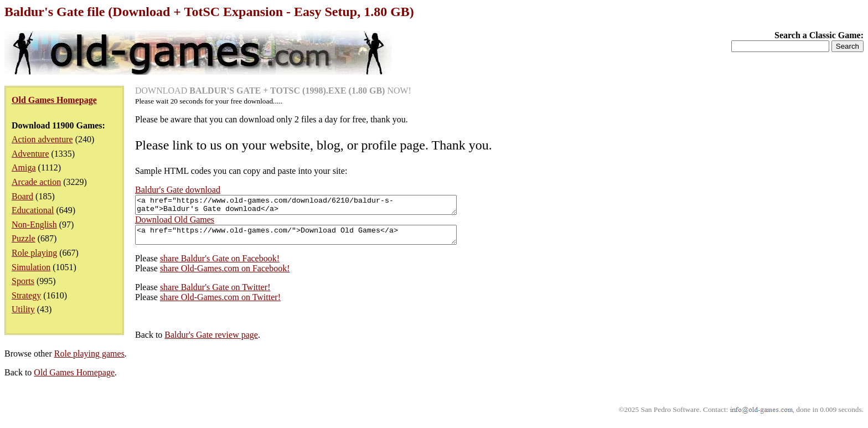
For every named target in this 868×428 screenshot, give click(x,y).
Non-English (34, 225)
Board (22, 196)
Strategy (26, 295)
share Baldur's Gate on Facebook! (220, 265)
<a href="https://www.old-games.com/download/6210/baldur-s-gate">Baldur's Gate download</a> (315, 207)
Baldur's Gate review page (211, 341)
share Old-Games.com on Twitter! (220, 304)
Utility (23, 309)
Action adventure (42, 139)
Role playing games (89, 360)
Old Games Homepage (74, 379)
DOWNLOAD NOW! (273, 91)
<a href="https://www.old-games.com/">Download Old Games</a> (315, 240)
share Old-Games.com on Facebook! (225, 275)
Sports (23, 281)
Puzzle (24, 238)
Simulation (31, 267)
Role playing (34, 253)
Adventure (30, 154)
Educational (33, 210)
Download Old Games (175, 223)
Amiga (24, 167)
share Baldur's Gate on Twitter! (215, 294)
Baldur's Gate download (178, 190)
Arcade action (36, 182)
